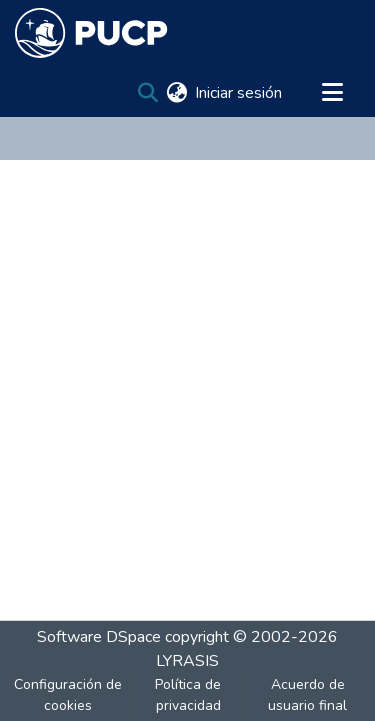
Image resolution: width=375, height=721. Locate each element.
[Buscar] (147, 93)
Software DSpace (99, 637)
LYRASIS (187, 661)
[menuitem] (176, 93)
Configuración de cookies (68, 695)
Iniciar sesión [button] (239, 93)
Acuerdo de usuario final (307, 695)
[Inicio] (91, 33)
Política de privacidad (188, 695)
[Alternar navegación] (332, 93)
